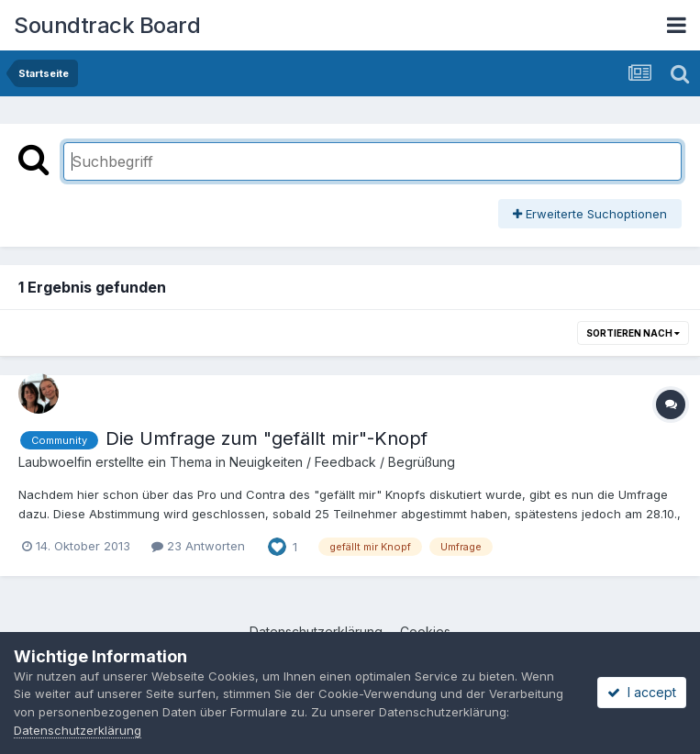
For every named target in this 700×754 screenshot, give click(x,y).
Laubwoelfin (55, 462)
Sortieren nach (633, 333)
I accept (642, 692)
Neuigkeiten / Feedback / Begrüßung (342, 462)
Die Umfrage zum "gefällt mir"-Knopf (267, 438)
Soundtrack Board (107, 25)
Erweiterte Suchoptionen (590, 214)
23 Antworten (198, 546)
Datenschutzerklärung (78, 730)
